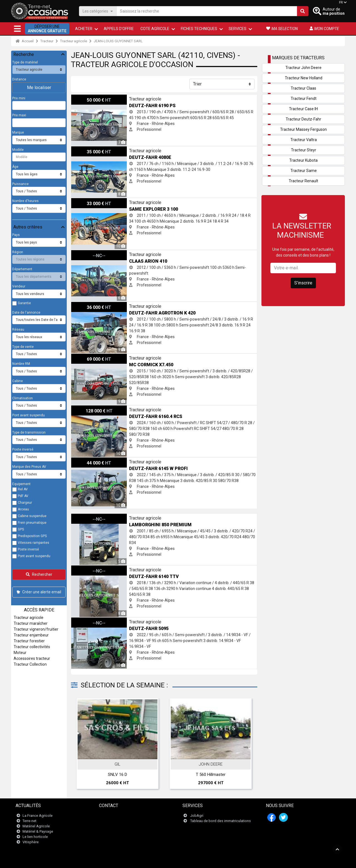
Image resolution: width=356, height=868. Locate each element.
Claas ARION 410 (86, 253)
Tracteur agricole (74, 41)
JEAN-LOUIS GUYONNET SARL (118, 41)
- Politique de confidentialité (182, 861)
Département (22, 269)
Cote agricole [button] (155, 29)
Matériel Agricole (36, 826)
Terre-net (29, 821)
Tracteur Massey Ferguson (303, 129)
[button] (17, 29)
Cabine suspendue (32, 516)
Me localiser (39, 88)
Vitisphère (31, 842)
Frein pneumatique (32, 523)
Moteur (20, 653)
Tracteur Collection (30, 664)
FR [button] (341, 3)
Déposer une (47, 29)
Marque (18, 132)
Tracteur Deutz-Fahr (303, 119)
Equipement (21, 484)
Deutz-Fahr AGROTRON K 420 (97, 305)
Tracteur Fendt (304, 99)
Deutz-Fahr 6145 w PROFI (94, 460)
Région (18, 252)
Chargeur (25, 503)
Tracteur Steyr (304, 150)
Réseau (18, 330)
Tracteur (47, 41)
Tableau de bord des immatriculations (221, 821)
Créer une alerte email (39, 592)
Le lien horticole (35, 837)
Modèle (18, 150)
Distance (19, 79)
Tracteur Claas (303, 88)
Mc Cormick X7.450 (88, 356)
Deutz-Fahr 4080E (87, 149)
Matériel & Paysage (38, 831)
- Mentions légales (145, 861)
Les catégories (98, 11)
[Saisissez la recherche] (207, 11)
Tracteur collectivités (32, 647)
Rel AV (23, 489)
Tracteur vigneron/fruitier (36, 629)
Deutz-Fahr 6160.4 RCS (92, 408)
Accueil (25, 41)
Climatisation (23, 398)
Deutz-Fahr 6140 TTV (90, 568)
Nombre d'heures (25, 201)
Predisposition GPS (32, 536)
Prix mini (19, 98)
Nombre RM (21, 364)
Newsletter (111, 821)
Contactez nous (115, 816)
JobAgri (197, 816)
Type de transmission (29, 432)
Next (246, 745)
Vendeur (19, 286)
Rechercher (39, 574)
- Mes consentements (255, 861)
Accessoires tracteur (32, 658)
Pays (16, 235)
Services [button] (238, 29)
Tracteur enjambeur (31, 635)
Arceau (23, 509)
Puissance (20, 184)
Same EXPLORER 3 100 (92, 201)
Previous (83, 745)
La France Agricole (38, 816)
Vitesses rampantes (34, 543)
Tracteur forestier (29, 641)
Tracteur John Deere (303, 68)
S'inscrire (303, 283)
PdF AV (23, 496)
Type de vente (23, 347)
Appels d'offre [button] (119, 29)
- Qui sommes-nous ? (221, 861)
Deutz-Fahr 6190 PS (89, 97)
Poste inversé (23, 449)
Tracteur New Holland (304, 78)
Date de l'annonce (26, 313)
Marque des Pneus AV (29, 467)
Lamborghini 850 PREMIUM (95, 517)
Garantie (24, 303)
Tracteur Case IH (303, 109)
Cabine (18, 381)
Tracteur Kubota (303, 160)
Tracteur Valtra (304, 140)
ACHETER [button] (84, 29)
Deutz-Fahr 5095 (86, 620)
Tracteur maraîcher (31, 623)
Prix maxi (19, 115)
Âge (15, 167)
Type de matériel (25, 62)
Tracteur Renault (303, 181)
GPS (21, 529)
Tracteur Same (304, 171)
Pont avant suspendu (29, 415)
